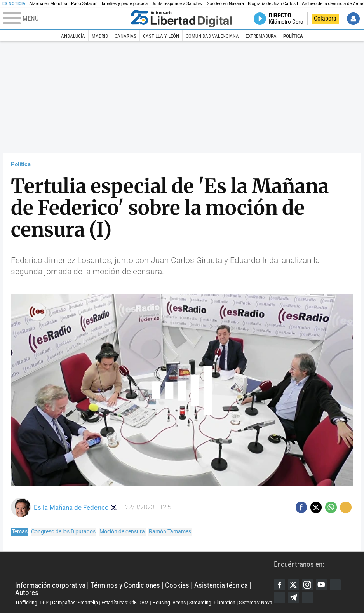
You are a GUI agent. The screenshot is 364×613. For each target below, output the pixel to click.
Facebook (280, 585)
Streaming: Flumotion (212, 603)
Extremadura (261, 36)
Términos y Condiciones (125, 585)
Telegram (293, 597)
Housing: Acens (169, 603)
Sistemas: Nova (256, 603)
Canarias (125, 36)
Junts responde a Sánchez (177, 4)
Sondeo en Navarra (226, 4)
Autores (27, 593)
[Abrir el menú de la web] (65, 19)
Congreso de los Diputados (63, 531)
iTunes (307, 597)
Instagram (307, 585)
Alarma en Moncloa (48, 4)
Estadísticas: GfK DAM (125, 603)
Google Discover (335, 585)
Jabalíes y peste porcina (124, 4)
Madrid (100, 36)
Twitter (293, 585)
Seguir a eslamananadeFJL (114, 508)
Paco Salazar (84, 4)
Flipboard (280, 597)
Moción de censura (122, 531)
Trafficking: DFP (32, 603)
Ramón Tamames (170, 531)
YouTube (321, 585)
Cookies (177, 585)
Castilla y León (161, 36)
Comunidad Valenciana (212, 36)
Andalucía (73, 36)
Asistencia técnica (221, 585)
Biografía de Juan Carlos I (273, 4)
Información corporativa (50, 585)
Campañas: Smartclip (75, 603)
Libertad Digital (145, 567)
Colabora (325, 18)
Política (293, 36)
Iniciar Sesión (353, 19)
